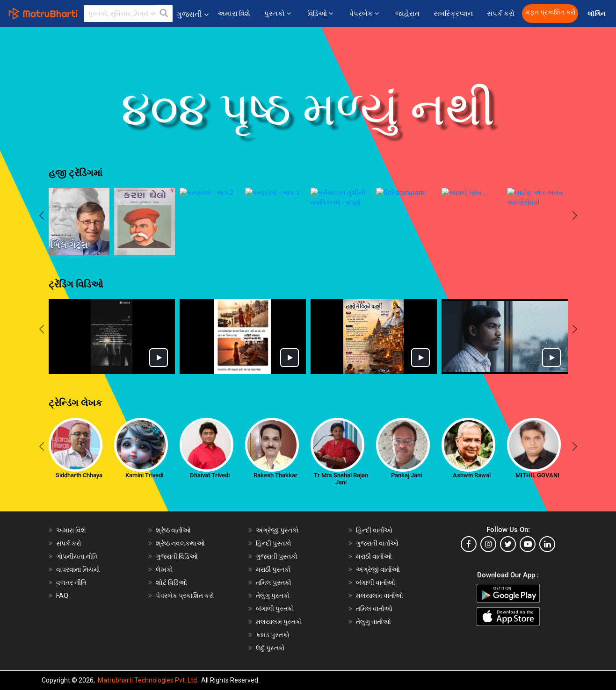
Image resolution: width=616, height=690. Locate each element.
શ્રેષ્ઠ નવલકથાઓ (180, 543)
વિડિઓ (321, 14)
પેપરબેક (365, 14)
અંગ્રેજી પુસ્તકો (277, 530)
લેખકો (164, 569)
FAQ (62, 596)
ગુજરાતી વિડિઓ (177, 556)
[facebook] (469, 544)
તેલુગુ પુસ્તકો (273, 596)
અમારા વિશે (234, 14)
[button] (164, 14)
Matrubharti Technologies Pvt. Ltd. (148, 680)
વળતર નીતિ (71, 582)
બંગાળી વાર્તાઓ (376, 582)
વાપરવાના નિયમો (79, 569)
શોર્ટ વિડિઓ (171, 582)
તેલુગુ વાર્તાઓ (373, 622)
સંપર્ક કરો (501, 14)
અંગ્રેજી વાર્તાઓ (378, 569)
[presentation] (42, 216)
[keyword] (128, 14)
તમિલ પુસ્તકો (274, 582)
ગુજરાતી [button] (192, 14)
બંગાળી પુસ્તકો (275, 609)
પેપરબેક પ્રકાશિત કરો (185, 596)
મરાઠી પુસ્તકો (273, 569)
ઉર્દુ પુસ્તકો (270, 648)
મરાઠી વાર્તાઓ (374, 556)
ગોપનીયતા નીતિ (77, 556)
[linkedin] (547, 544)
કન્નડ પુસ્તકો (273, 635)
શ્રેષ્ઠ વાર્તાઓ (173, 530)
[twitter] (508, 544)
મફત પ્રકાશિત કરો (551, 12)
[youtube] (528, 544)
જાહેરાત (407, 14)
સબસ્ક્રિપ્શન (453, 14)
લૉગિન (597, 14)
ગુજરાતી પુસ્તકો (277, 556)
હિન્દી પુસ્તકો (274, 543)
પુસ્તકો (279, 14)
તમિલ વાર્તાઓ (374, 609)
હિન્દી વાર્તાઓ (374, 530)
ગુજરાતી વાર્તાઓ (377, 543)
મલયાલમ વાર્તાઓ (380, 596)
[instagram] (488, 544)
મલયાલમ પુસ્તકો (279, 622)
